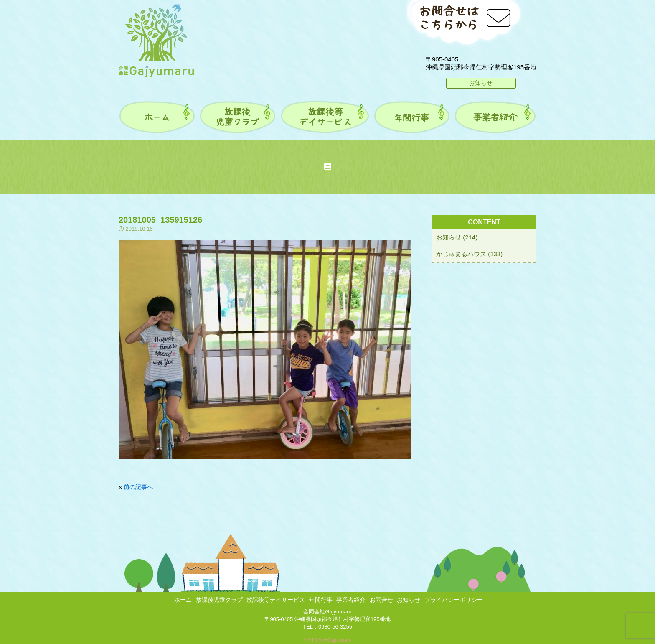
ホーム (183, 600)
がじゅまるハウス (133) (469, 254)
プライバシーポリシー (454, 600)
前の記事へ (138, 487)
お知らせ (481, 83)
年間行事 (321, 600)
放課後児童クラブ (219, 600)
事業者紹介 (351, 600)
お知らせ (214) (457, 237)
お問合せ (381, 600)
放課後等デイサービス (276, 600)
